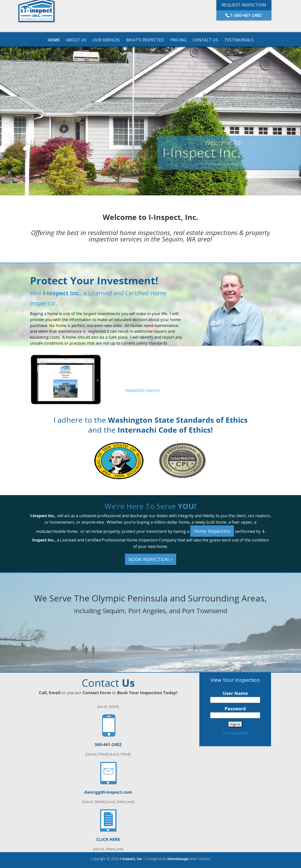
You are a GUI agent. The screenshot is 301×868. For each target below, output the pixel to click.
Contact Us (205, 40)
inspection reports (142, 390)
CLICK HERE (108, 839)
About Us (76, 40)
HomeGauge (178, 859)
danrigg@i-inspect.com (108, 792)
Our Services (106, 40)
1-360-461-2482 (246, 15)
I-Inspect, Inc (131, 859)
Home (54, 40)
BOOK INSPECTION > (151, 559)
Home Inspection (212, 531)
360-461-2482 (108, 744)
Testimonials (239, 40)
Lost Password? (235, 733)
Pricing (178, 40)
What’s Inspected (145, 40)
